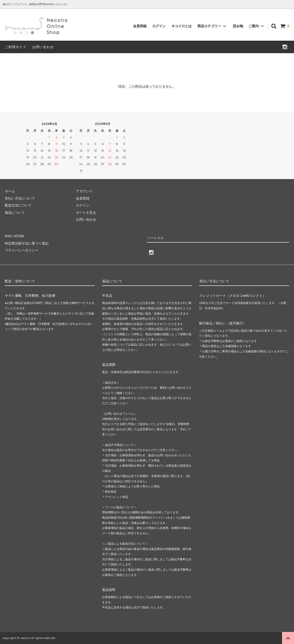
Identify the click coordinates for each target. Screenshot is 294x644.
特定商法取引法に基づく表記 (27, 243)
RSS (8, 236)
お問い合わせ (43, 47)
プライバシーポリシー (22, 250)
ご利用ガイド (16, 47)
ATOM (19, 236)
